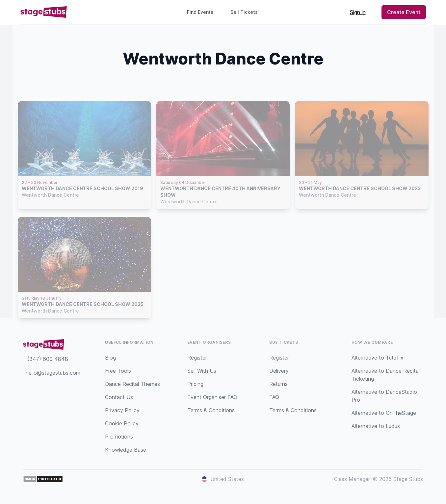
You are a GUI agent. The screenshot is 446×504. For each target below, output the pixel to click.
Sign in (358, 12)
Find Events (200, 12)
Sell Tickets (247, 12)
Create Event (404, 12)
